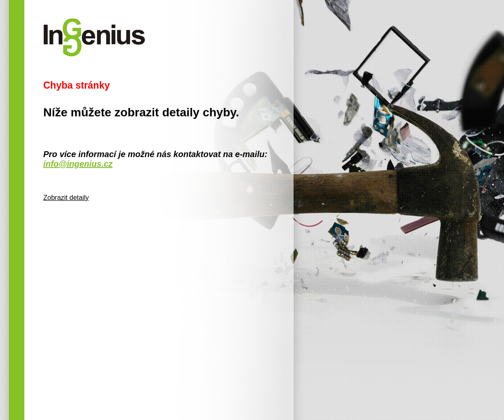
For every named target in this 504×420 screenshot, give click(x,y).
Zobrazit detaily (66, 198)
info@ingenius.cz (78, 164)
